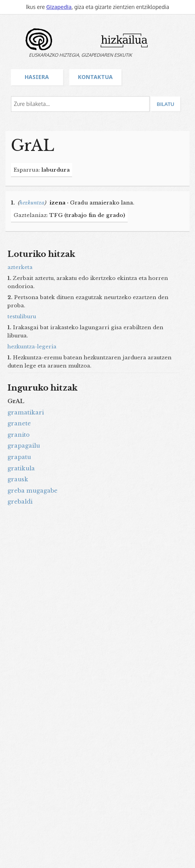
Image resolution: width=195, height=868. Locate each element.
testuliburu (22, 317)
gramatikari (26, 412)
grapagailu (24, 446)
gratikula (21, 468)
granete (19, 423)
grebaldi (20, 502)
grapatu (19, 457)
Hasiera (37, 77)
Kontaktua (95, 77)
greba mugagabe (32, 491)
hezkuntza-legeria (32, 347)
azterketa (20, 267)
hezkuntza (32, 203)
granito (19, 435)
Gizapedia (59, 7)
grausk (18, 479)
